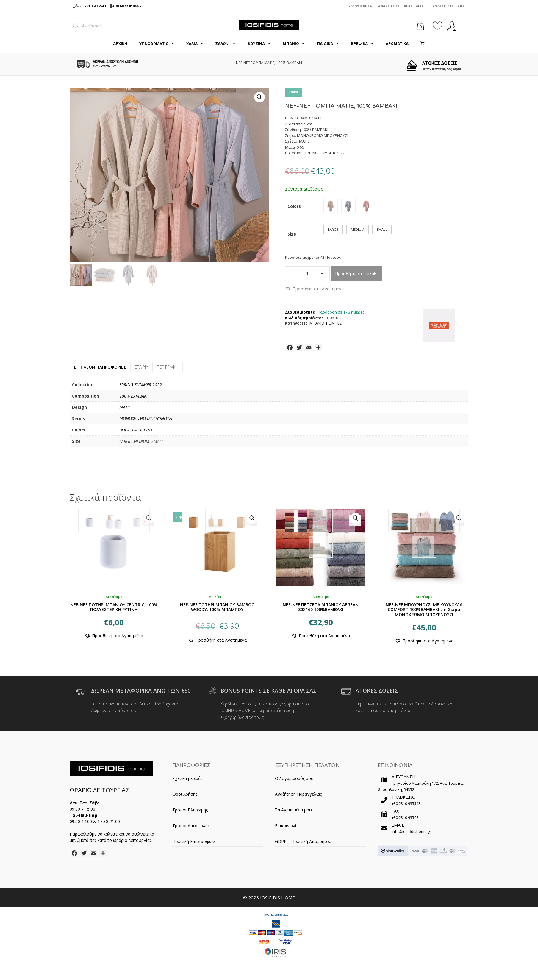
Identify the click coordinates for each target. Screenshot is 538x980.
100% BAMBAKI (133, 399)
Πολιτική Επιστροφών (194, 845)
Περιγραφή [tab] (168, 370)
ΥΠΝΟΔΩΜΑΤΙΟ (160, 44)
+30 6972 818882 (127, 6)
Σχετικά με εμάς (187, 782)
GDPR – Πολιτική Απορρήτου (303, 845)
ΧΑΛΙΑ (198, 44)
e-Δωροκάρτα (360, 6)
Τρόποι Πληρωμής (190, 813)
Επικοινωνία (287, 829)
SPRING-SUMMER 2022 (141, 388)
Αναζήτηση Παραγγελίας (401, 6)
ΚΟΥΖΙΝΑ (262, 44)
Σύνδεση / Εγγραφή (448, 6)
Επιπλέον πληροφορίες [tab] (100, 370)
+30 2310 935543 (91, 6)
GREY (137, 433)
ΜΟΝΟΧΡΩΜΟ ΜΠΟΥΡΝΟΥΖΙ (146, 422)
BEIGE (125, 433)
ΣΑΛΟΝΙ (229, 44)
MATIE (125, 410)
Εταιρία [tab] (141, 370)
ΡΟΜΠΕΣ (334, 327)
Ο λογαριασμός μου (294, 782)
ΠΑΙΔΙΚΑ (331, 44)
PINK (148, 433)
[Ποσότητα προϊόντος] (307, 277)
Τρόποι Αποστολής (191, 829)
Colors (294, 207)
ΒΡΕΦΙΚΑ (365, 44)
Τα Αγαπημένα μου (293, 813)
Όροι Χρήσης (185, 797)
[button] (259, 97)
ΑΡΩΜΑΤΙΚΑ (397, 44)
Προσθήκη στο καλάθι (356, 277)
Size (292, 237)
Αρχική (120, 44)
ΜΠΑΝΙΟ (297, 44)
